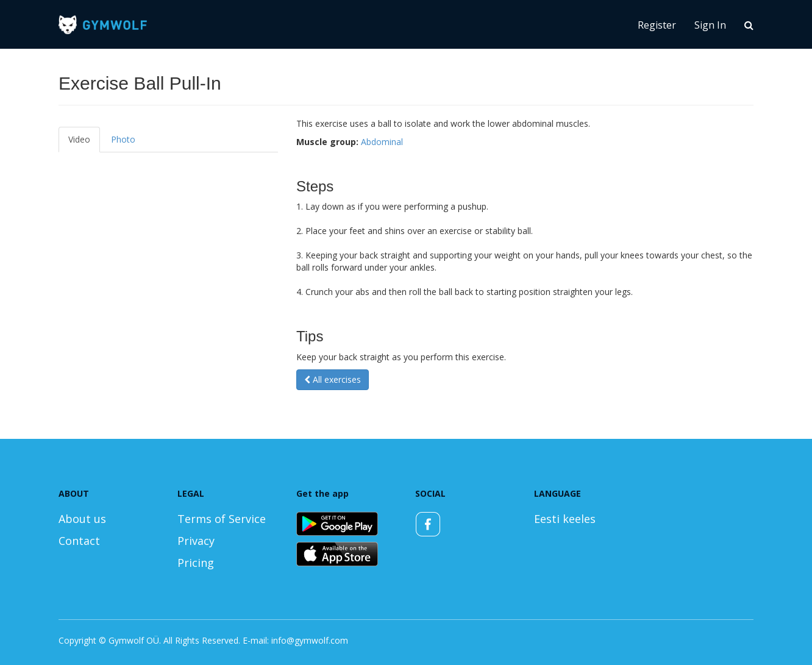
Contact (79, 541)
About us (82, 519)
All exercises (333, 379)
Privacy (196, 541)
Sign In (710, 25)
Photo (123, 139)
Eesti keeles (565, 519)
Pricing (196, 563)
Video (79, 139)
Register (657, 25)
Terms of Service (222, 519)
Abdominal (382, 142)
